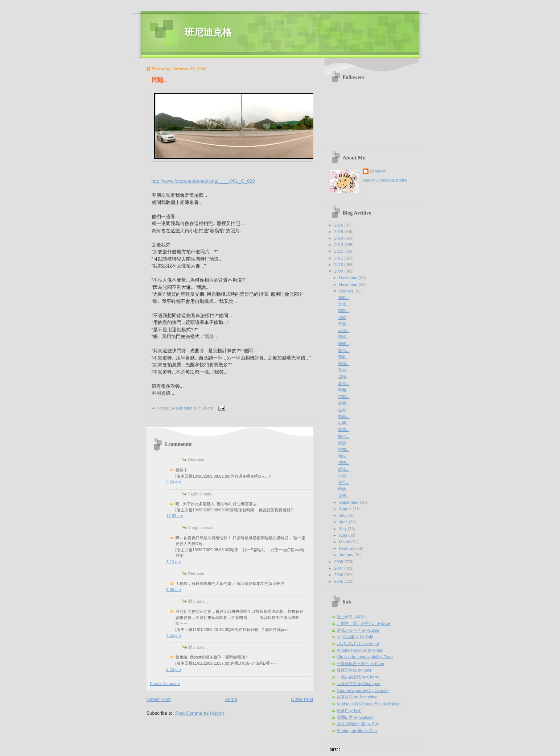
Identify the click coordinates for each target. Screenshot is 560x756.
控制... (344, 396)
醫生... (344, 436)
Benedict (378, 171)
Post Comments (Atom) (200, 713)
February (348, 548)
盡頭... (344, 429)
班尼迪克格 (208, 32)
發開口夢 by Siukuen (355, 717)
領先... (344, 456)
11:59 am (175, 516)
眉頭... (344, 377)
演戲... (344, 298)
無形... (344, 350)
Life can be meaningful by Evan (365, 657)
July (343, 515)
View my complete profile (385, 180)
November (349, 284)
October (347, 291)
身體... (344, 403)
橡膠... (344, 344)
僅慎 (342, 317)
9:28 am (174, 482)
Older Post (302, 699)
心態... (344, 423)
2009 (339, 271)
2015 (339, 232)
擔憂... (344, 416)
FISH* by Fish (349, 710)
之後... (344, 304)
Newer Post (159, 699)
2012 (339, 251)
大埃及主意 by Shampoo (359, 684)
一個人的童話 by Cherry (358, 677)
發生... (344, 370)
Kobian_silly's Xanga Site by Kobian (369, 704)
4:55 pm (174, 635)
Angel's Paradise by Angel (360, 650)
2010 (339, 265)
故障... (344, 469)
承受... (344, 324)
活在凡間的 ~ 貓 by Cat (358, 724)
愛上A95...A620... (353, 617)
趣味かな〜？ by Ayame (358, 630)
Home (231, 699)
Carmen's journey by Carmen (363, 690)
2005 (339, 581)
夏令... (344, 383)
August (346, 509)
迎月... (344, 482)
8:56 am (174, 590)
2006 (339, 575)
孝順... (344, 390)
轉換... (344, 489)
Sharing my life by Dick (357, 731)
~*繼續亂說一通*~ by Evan (361, 664)
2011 (339, 258)
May (343, 529)
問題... (344, 311)
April (344, 535)
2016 (339, 225)
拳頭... (344, 364)
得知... (344, 449)
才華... (344, 496)
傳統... (344, 462)
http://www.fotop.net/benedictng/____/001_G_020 (203, 181)
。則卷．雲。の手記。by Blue (364, 623)
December (349, 278)
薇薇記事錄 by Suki (354, 670)
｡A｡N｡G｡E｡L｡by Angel (358, 644)
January (347, 555)
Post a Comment (165, 684)
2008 (339, 562)
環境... (344, 337)
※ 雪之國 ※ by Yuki (355, 637)
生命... (344, 410)
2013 (339, 245)
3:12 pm (174, 562)
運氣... (344, 357)
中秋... (344, 476)
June (344, 522)
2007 (339, 568)
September (349, 502)
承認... (344, 331)
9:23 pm (174, 669)
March (345, 542)
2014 (339, 238)
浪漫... (344, 443)
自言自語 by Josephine (357, 697)
